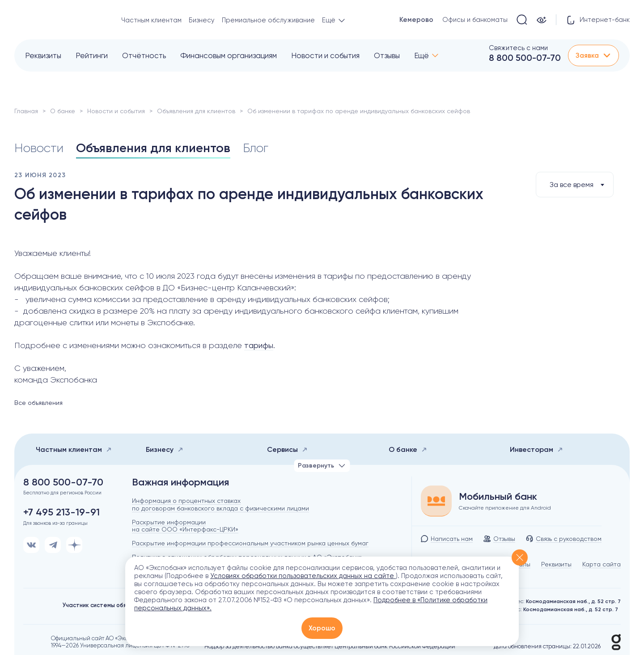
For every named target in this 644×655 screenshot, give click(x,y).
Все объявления (38, 403)
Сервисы (287, 449)
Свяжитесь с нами (518, 48)
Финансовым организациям (229, 55)
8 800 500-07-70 (525, 58)
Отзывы (387, 55)
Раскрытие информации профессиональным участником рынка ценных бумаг (250, 543)
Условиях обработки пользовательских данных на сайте (303, 576)
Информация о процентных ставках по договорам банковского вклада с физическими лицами (220, 504)
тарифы (259, 345)
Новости (39, 148)
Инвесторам (536, 449)
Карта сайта (602, 564)
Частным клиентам (151, 20)
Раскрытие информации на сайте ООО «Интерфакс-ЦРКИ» (185, 526)
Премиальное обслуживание (268, 20)
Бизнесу (202, 20)
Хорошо (322, 628)
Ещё (422, 55)
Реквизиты (43, 55)
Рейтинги (92, 55)
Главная (26, 111)
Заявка (593, 55)
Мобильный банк (498, 497)
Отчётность (144, 55)
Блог (256, 148)
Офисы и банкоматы (475, 20)
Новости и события (325, 55)
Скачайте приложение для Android (505, 508)
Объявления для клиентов (196, 111)
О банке (63, 111)
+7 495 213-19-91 (61, 512)
